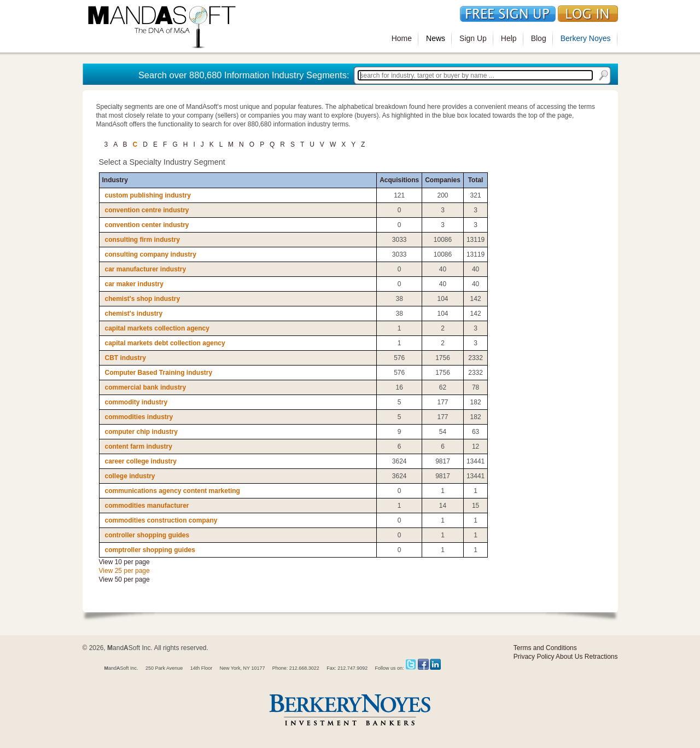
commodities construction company (161, 520)
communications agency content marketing (173, 491)
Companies (443, 180)
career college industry (141, 461)
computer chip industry (141, 432)
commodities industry (139, 417)
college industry (130, 476)
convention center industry (147, 225)
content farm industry (139, 447)
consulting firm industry (142, 240)
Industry (115, 180)
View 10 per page (124, 562)
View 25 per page (124, 571)
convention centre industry (147, 210)
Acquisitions (399, 180)
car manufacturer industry (146, 269)
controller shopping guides (147, 535)
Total (476, 180)
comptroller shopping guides (150, 550)
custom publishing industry (148, 195)
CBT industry (126, 358)
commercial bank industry (146, 387)
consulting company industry (151, 254)
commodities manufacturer (147, 506)
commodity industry (136, 402)
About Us (569, 657)
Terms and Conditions (545, 648)
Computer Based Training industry (159, 373)
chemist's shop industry (143, 299)
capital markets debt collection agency (165, 343)
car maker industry (134, 284)
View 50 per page (124, 579)
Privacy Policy (534, 657)
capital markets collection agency (157, 328)
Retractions (601, 657)
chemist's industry (134, 314)
